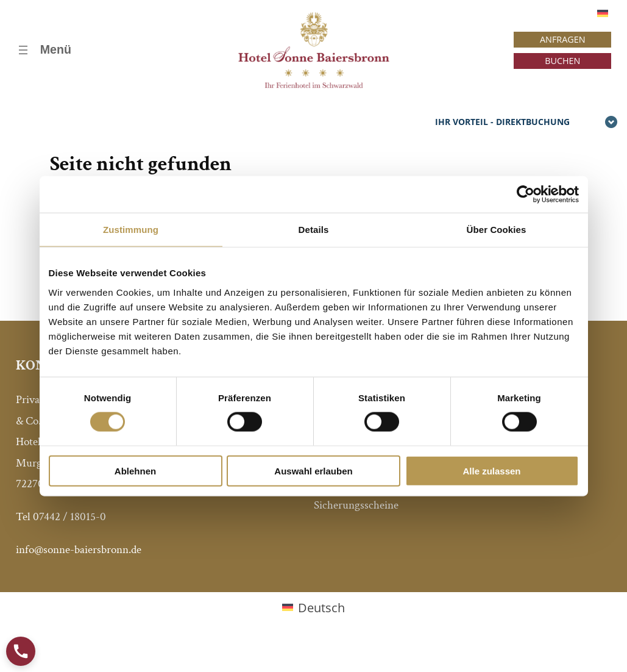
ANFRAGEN (563, 39)
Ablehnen (135, 470)
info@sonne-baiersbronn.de (79, 550)
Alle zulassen (491, 470)
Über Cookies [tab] (497, 230)
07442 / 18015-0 (69, 517)
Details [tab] (314, 230)
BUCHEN (562, 61)
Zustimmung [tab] (131, 230)
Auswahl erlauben (313, 470)
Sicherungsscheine (356, 505)
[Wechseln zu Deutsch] (603, 13)
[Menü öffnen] (44, 50)
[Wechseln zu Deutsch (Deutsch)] (313, 608)
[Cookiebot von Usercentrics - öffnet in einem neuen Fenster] (526, 195)
